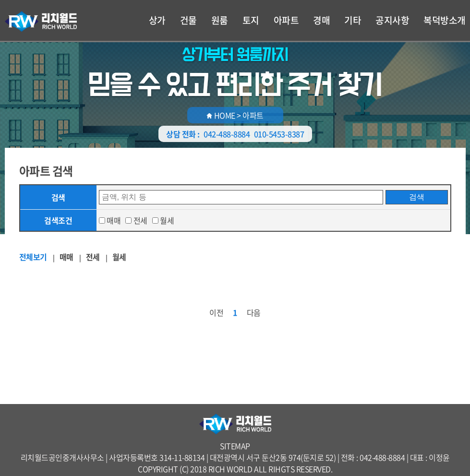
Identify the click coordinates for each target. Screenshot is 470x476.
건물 (188, 20)
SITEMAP (235, 446)
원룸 (220, 20)
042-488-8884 (227, 134)
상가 (157, 20)
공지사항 (392, 20)
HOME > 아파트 (235, 115)
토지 (251, 20)
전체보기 (33, 257)
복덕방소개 (445, 20)
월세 (167, 220)
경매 (321, 20)
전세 (140, 220)
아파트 (286, 20)
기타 (353, 20)
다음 (254, 312)
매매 (114, 220)
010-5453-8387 (279, 134)
